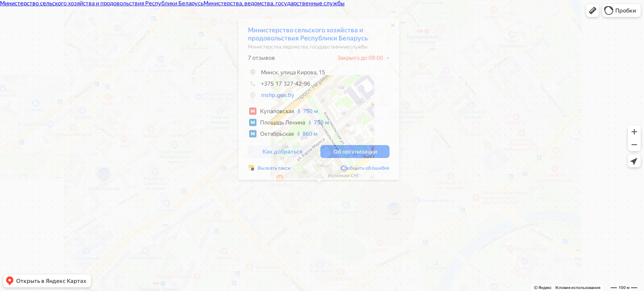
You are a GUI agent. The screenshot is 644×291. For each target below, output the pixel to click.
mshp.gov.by (278, 97)
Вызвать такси (274, 170)
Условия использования (578, 288)
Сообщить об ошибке (365, 170)
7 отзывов (262, 60)
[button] (593, 11)
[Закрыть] (393, 27)
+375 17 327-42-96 (279, 86)
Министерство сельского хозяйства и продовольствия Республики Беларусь (308, 36)
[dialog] (319, 101)
